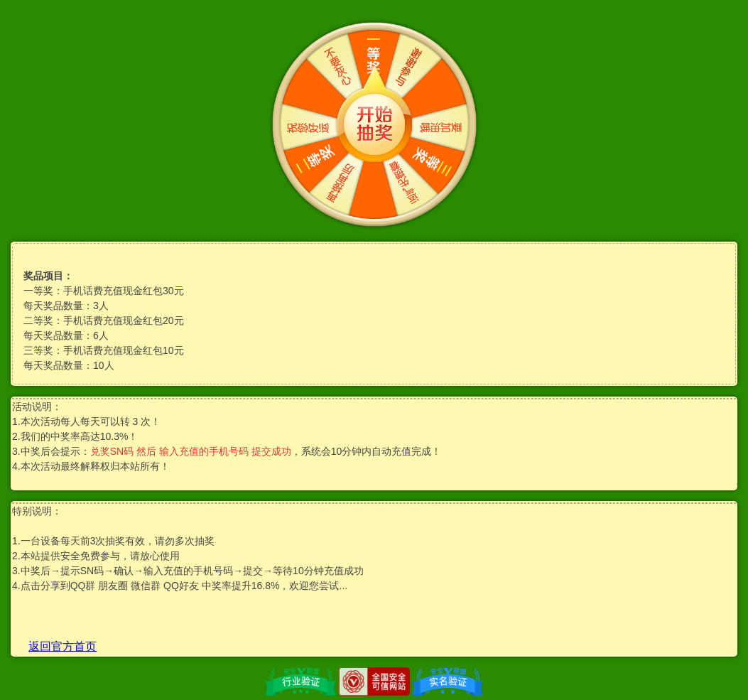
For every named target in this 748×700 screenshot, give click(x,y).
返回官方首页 (63, 646)
